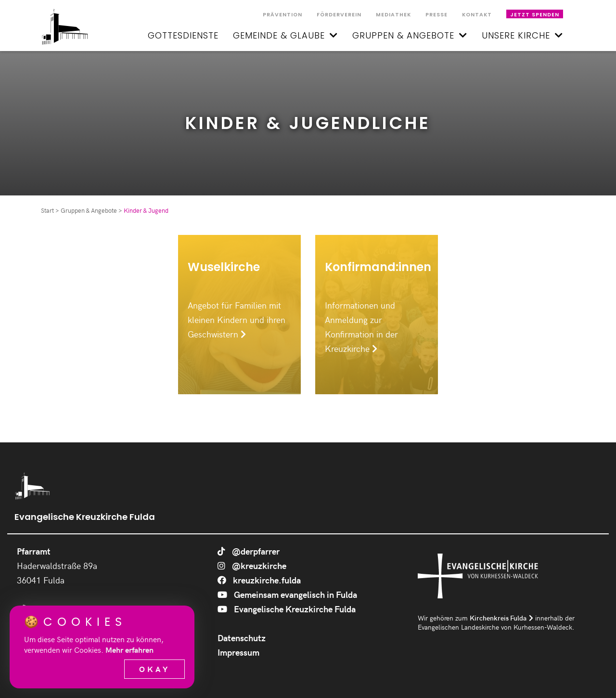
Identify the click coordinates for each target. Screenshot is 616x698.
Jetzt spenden (535, 15)
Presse (436, 15)
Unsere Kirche (522, 35)
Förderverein (339, 15)
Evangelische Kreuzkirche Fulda (287, 609)
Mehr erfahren (129, 650)
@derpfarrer (249, 551)
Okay (154, 669)
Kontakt (477, 15)
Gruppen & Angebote (410, 35)
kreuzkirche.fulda (259, 580)
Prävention (282, 15)
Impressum (238, 652)
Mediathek (393, 15)
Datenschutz (242, 638)
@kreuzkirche (252, 565)
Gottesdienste (183, 35)
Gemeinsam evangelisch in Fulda (287, 594)
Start (47, 210)
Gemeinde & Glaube (285, 35)
